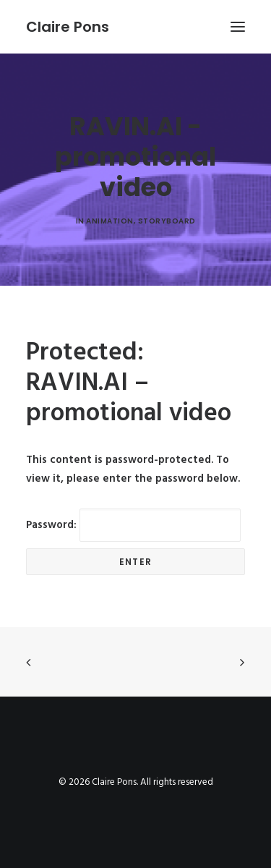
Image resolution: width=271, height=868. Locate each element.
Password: (133, 525)
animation (110, 221)
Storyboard (167, 221)
